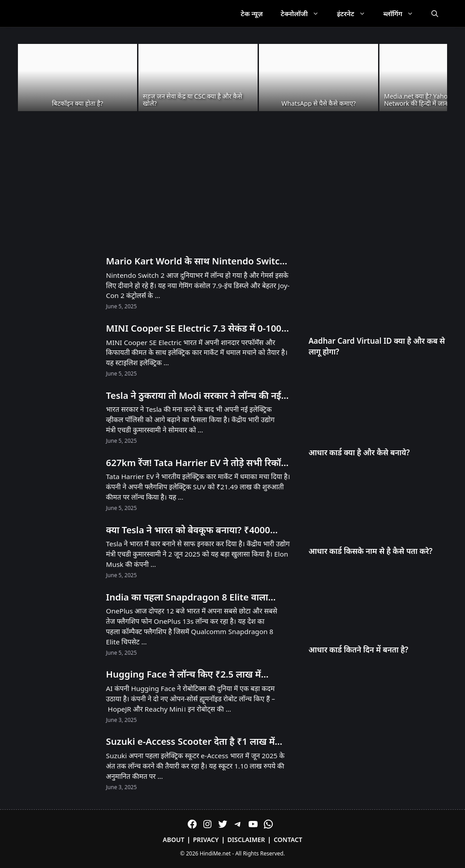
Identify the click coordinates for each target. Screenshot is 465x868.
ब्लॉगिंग (403, 13)
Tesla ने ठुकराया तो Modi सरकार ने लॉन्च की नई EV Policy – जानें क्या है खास (194, 396)
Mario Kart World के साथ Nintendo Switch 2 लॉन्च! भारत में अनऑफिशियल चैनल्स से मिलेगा (196, 261)
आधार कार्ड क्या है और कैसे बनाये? (359, 452)
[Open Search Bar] (435, 13)
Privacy (206, 840)
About (173, 840)
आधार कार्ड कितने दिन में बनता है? (359, 650)
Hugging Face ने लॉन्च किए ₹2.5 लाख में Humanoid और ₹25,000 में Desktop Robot (194, 674)
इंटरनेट (356, 13)
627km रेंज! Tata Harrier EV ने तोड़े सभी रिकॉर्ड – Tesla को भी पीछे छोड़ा (196, 463)
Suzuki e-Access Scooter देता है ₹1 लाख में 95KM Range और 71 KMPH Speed (191, 742)
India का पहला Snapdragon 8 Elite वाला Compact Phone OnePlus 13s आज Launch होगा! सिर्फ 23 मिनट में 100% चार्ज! (197, 597)
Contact (288, 840)
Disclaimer (246, 840)
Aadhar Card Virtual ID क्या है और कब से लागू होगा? (377, 346)
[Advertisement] (232, 184)
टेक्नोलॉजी (304, 13)
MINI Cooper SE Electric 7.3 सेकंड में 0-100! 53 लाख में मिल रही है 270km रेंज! (195, 328)
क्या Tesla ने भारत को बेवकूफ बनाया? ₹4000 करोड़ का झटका (188, 530)
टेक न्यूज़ (252, 13)
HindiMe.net (215, 853)
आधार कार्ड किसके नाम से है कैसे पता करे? (371, 551)
